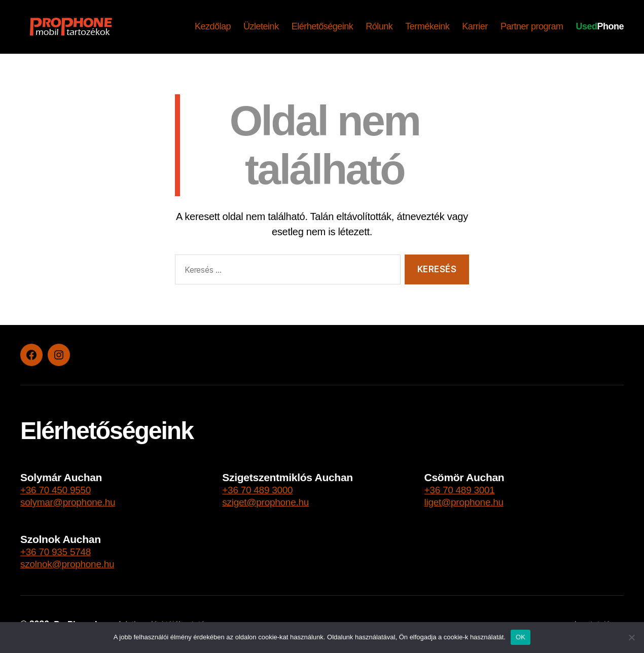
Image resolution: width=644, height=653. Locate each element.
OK (521, 637)
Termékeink (427, 26)
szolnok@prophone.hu (72, 564)
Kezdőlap (213, 26)
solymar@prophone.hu (73, 502)
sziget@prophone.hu (270, 502)
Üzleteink (261, 26)
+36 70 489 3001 (463, 489)
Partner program (532, 26)
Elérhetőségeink (323, 26)
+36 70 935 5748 (59, 551)
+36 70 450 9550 (59, 489)
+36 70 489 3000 (261, 489)
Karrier (475, 26)
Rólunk (379, 26)
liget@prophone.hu (468, 502)
